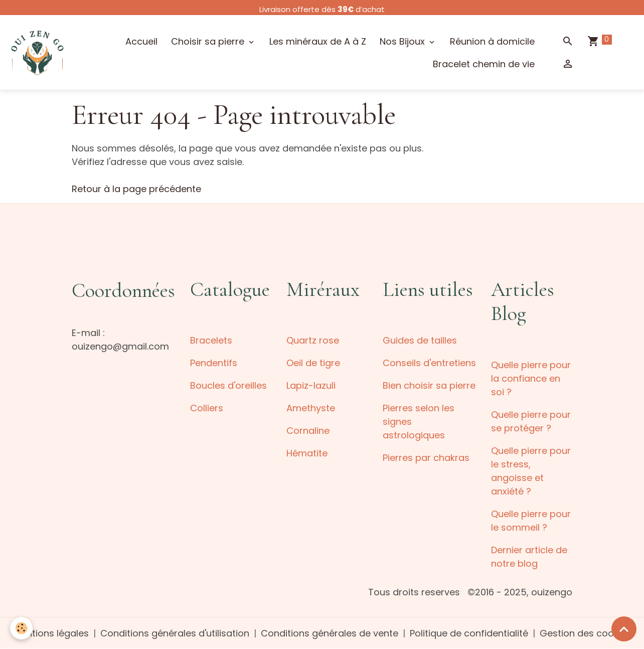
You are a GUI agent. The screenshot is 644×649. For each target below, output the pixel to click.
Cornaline (308, 431)
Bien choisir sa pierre (429, 385)
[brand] (37, 52)
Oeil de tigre (313, 363)
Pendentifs (214, 363)
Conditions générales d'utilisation (175, 633)
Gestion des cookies (585, 633)
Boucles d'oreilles (228, 385)
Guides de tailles (420, 340)
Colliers (207, 408)
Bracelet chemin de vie (484, 64)
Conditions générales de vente (330, 633)
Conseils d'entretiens (429, 363)
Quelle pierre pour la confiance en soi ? (531, 378)
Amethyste (311, 408)
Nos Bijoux (404, 41)
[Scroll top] (624, 629)
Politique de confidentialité (469, 633)
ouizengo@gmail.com (120, 346)
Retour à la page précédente (136, 189)
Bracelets (211, 340)
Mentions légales (51, 633)
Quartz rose (313, 340)
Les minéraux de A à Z (318, 41)
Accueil (141, 41)
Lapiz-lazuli (311, 385)
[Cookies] (21, 628)
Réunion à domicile (492, 41)
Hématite (307, 453)
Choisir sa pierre (209, 41)
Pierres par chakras (426, 458)
